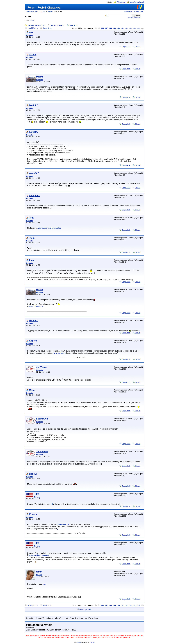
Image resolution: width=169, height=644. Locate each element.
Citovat (138, 47)
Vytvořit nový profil (137, 2)
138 (110, 28)
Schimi (33, 55)
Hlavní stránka (31, 11)
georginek (34, 196)
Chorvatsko (129, 11)
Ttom (32, 238)
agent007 (34, 173)
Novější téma (33, 28)
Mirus (32, 390)
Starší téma (47, 28)
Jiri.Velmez (42, 367)
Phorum (92, 642)
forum (79, 642)
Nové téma (73, 25)
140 (118, 28)
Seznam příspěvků (57, 25)
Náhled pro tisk (85, 609)
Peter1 (40, 77)
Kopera (33, 341)
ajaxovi (33, 474)
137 (106, 28)
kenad (32, 20)
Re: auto (30, 35)
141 (122, 28)
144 (134, 28)
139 (114, 28)
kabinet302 (42, 419)
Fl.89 (36, 494)
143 (130, 28)
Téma (50, 11)
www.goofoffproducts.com (39, 555)
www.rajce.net (60, 353)
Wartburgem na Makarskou (50, 228)
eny (31, 32)
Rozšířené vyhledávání (134, 18)
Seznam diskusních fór (37, 25)
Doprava (42, 11)
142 (126, 28)
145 (138, 28)
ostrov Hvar (139, 11)
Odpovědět (126, 47)
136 (102, 28)
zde (45, 584)
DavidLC (34, 105)
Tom (31, 218)
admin (39, 572)
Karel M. (33, 132)
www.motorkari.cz (35, 306)
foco (31, 260)
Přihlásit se (121, 2)
